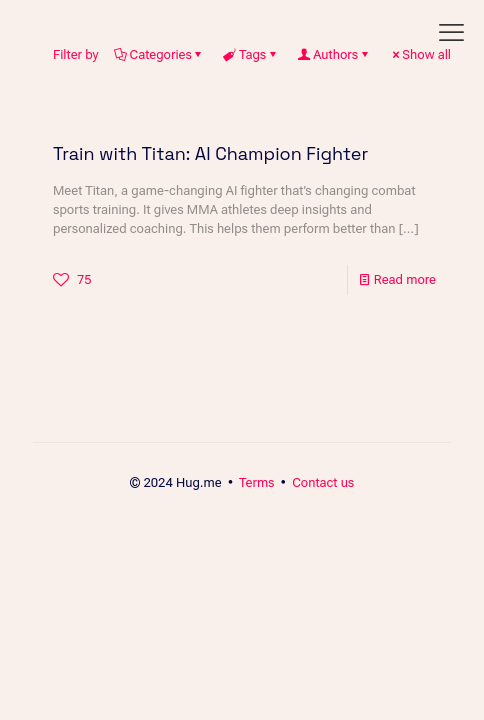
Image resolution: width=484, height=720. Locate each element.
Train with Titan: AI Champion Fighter (210, 153)
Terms (256, 482)
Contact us (323, 482)
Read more (405, 279)
